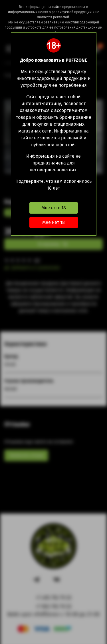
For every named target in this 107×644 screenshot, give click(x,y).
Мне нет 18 (53, 222)
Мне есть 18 (54, 208)
